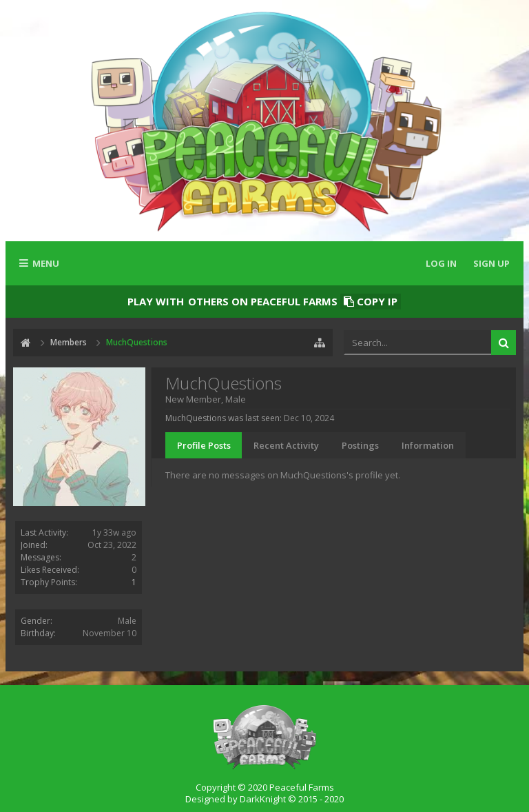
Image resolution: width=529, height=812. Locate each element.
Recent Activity (286, 445)
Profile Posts (204, 445)
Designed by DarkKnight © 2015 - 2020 (264, 799)
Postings (360, 445)
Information (428, 445)
